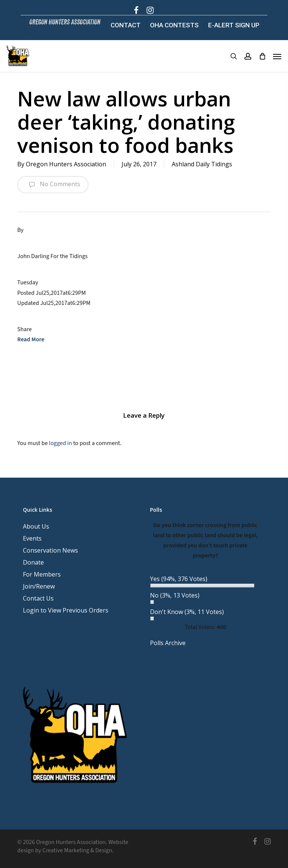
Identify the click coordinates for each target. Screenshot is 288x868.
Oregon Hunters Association (66, 164)
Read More (31, 339)
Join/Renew (39, 586)
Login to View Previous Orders (66, 610)
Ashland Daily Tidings (202, 164)
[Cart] (262, 56)
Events (32, 538)
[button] (277, 56)
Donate (33, 562)
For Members (42, 574)
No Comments (53, 185)
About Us (36, 526)
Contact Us (38, 598)
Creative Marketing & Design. (78, 850)
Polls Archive (168, 643)
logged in (61, 443)
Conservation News (50, 550)
